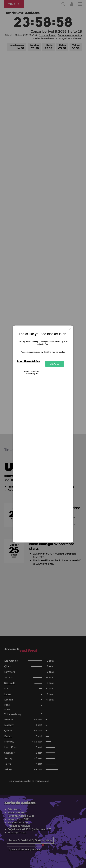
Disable (55, 364)
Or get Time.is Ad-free (28, 361)
